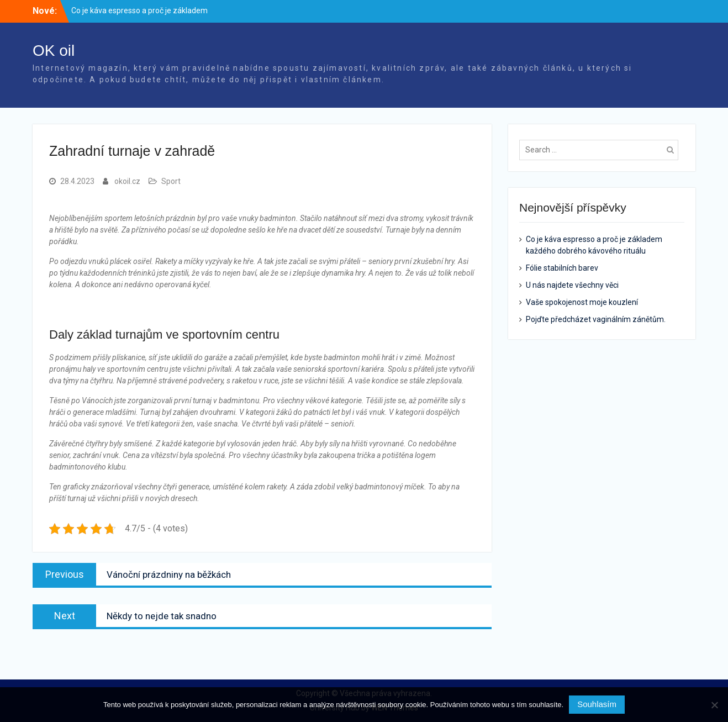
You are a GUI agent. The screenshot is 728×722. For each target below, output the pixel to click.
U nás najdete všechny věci (572, 285)
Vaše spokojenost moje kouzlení (582, 302)
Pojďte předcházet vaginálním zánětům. (596, 319)
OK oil (54, 51)
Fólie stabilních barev (562, 268)
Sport (171, 181)
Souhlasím (597, 704)
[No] (714, 705)
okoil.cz (127, 181)
